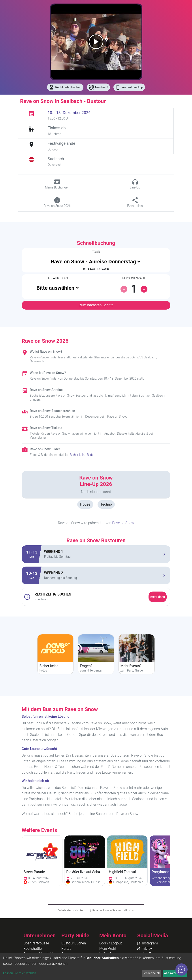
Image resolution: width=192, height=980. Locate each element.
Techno (106, 504)
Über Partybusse (36, 943)
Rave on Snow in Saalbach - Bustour (114, 910)
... (87, 910)
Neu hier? (99, 87)
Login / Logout (111, 943)
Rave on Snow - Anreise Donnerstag (93, 262)
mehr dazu (158, 597)
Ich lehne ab (152, 973)
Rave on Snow (123, 523)
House (85, 504)
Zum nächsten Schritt (96, 305)
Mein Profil (108, 949)
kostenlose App (129, 87)
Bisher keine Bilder (82, 455)
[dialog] (96, 966)
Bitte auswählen (55, 288)
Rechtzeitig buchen (65, 87)
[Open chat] (182, 970)
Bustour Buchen (74, 943)
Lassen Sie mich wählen (20, 973)
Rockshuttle (33, 949)
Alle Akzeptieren (175, 973)
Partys (66, 949)
